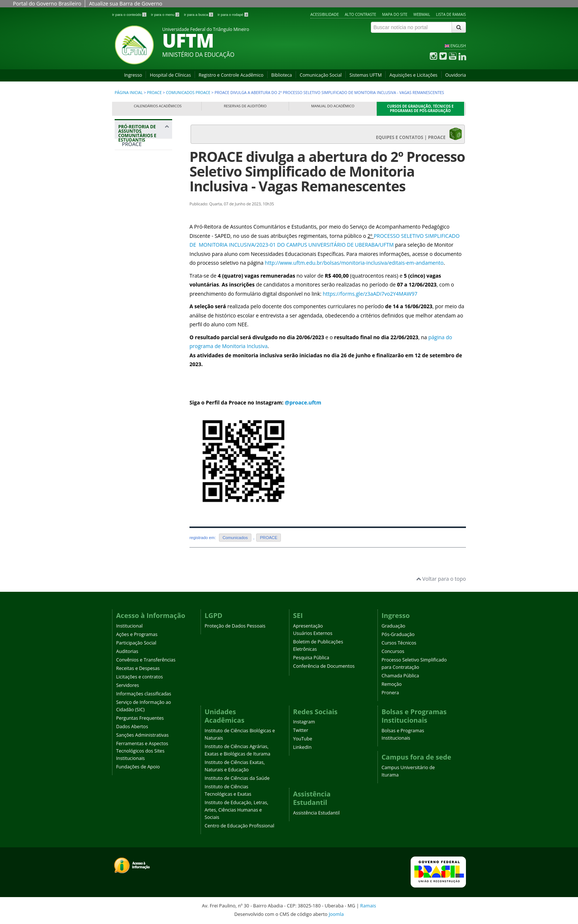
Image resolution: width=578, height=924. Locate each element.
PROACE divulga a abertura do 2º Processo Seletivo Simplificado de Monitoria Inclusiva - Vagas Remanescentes (327, 171)
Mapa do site (395, 14)
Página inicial (129, 93)
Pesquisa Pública (311, 658)
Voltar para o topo (441, 579)
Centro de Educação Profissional (239, 826)
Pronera (390, 693)
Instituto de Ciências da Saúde (237, 778)
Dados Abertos (132, 727)
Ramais (368, 906)
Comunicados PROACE (188, 93)
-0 (271, 245)
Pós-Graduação (398, 634)
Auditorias (127, 651)
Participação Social (136, 643)
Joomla (336, 914)
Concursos (393, 651)
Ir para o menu (166, 15)
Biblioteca (282, 75)
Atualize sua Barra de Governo (126, 4)
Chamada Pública (400, 676)
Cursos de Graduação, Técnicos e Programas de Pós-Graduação (420, 109)
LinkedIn (302, 747)
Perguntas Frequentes (140, 718)
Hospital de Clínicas (170, 75)
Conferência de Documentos (324, 666)
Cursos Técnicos (399, 643)
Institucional (129, 626)
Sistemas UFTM (366, 75)
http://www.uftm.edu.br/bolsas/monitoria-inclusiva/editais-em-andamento (354, 263)
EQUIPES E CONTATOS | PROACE (419, 134)
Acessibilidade (325, 14)
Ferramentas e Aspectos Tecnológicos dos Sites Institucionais (142, 751)
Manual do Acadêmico (333, 106)
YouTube (303, 739)
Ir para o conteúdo (130, 15)
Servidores (128, 685)
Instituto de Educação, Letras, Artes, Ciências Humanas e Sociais (236, 810)
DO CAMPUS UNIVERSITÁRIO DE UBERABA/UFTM (335, 245)
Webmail (422, 14)
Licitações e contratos (140, 677)
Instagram (304, 722)
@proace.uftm (303, 402)
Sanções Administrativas (142, 735)
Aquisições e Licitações (413, 75)
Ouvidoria (456, 75)
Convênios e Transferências (146, 660)
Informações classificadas (144, 694)
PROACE (154, 93)
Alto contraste (360, 14)
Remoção (392, 684)
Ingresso (133, 75)
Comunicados (235, 538)
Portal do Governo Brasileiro (47, 4)
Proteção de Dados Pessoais (235, 626)
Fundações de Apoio (138, 767)
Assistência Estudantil (316, 813)
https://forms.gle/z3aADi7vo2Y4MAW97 (370, 294)
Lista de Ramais (451, 14)
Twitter (301, 730)
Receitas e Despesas (138, 668)
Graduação (393, 626)
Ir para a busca (199, 15)
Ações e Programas (137, 634)
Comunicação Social (321, 75)
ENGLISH (458, 46)
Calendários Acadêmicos (158, 106)
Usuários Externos (313, 633)
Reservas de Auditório (245, 106)
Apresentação (308, 626)
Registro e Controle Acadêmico (231, 75)
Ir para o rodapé (233, 15)
